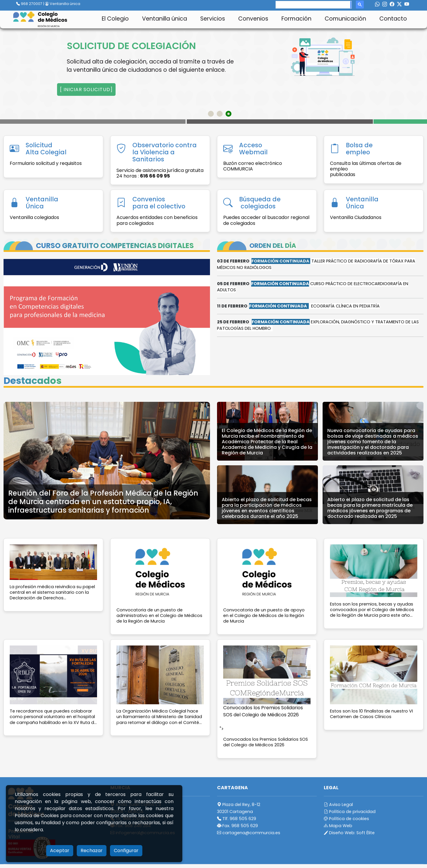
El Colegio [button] (115, 19)
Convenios (253, 19)
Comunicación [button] (345, 19)
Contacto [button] (393, 19)
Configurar (126, 851)
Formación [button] (296, 19)
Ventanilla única (63, 4)
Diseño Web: (349, 833)
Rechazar (92, 851)
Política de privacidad (350, 812)
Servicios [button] (213, 19)
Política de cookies (346, 819)
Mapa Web (338, 826)
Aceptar (60, 851)
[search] (313, 5)
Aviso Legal (338, 805)
